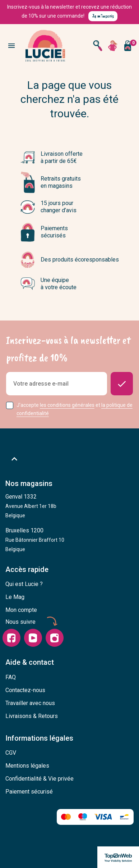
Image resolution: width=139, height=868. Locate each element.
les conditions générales (67, 405)
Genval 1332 (31, 506)
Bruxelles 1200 (35, 540)
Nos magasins (29, 483)
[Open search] (98, 46)
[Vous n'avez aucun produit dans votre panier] (128, 46)
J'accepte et (75, 409)
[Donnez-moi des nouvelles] (122, 384)
